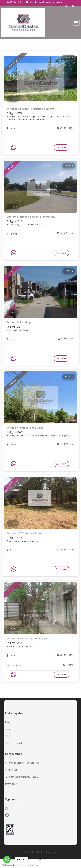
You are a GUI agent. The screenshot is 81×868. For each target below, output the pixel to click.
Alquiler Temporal (13, 743)
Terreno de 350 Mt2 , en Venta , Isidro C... (30, 638)
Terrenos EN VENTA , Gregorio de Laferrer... (32, 109)
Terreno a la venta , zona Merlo (25, 428)
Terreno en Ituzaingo (19, 322)
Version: (45, 859)
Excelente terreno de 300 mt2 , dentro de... (31, 217)
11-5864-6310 (15, 2)
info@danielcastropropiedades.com (44, 2)
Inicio (8, 722)
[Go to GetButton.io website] (7, 865)
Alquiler (9, 736)
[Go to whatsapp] (7, 860)
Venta (8, 729)
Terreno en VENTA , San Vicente (25, 533)
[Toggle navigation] (76, 23)
